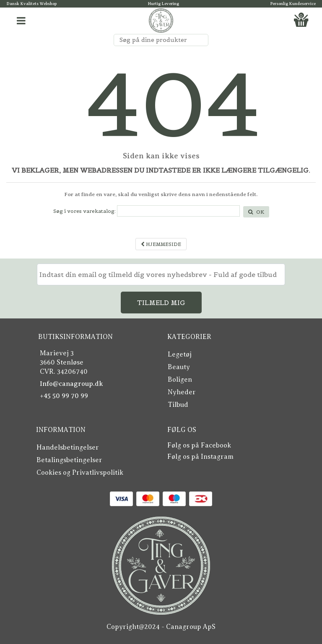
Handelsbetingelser (68, 447)
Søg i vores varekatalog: (84, 211)
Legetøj (180, 354)
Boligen (180, 380)
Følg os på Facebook (199, 445)
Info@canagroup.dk (71, 384)
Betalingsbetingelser (69, 460)
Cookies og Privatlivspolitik (80, 473)
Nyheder (182, 392)
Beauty (179, 367)
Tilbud (178, 405)
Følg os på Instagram (200, 457)
